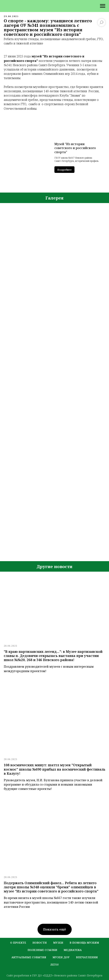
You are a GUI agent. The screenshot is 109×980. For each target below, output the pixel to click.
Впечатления (87, 957)
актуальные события (29, 957)
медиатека (73, 950)
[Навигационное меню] (103, 6)
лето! (54, 965)
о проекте (18, 943)
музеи (58, 943)
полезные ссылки (42, 950)
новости (40, 943)
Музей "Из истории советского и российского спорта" (75, 148)
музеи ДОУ (61, 957)
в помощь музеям (84, 943)
